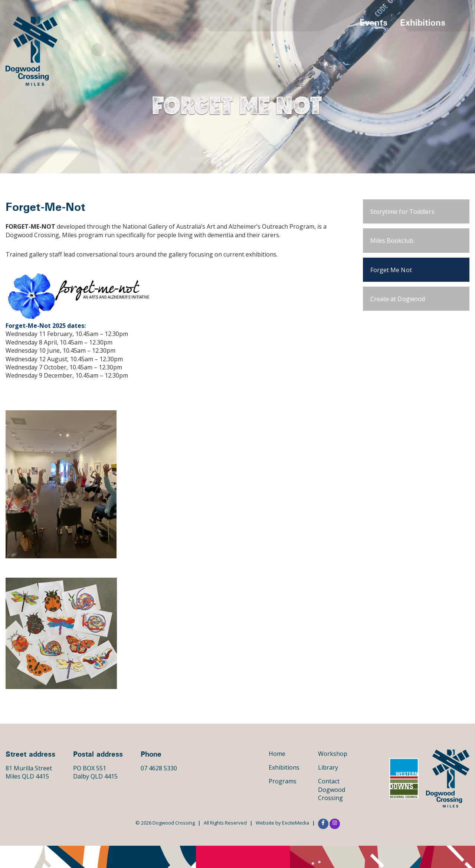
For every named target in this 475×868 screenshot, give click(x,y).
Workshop (333, 754)
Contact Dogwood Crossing (332, 789)
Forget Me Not (391, 270)
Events (374, 22)
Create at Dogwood (398, 299)
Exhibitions (423, 22)
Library (328, 767)
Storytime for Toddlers (402, 212)
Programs (283, 781)
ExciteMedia (296, 823)
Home (277, 754)
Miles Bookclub (392, 241)
